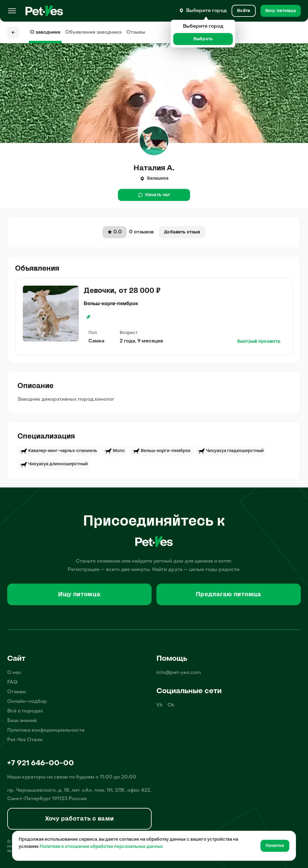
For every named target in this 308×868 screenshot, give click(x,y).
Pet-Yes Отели (25, 740)
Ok (171, 705)
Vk (160, 705)
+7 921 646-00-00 (41, 763)
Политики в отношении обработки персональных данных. (102, 847)
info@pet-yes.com (179, 673)
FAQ (12, 682)
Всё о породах (25, 711)
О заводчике (45, 32)
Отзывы (136, 32)
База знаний (22, 721)
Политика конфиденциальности (46, 730)
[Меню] (12, 11)
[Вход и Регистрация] (243, 11)
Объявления (93, 32)
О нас (14, 673)
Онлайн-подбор (27, 702)
